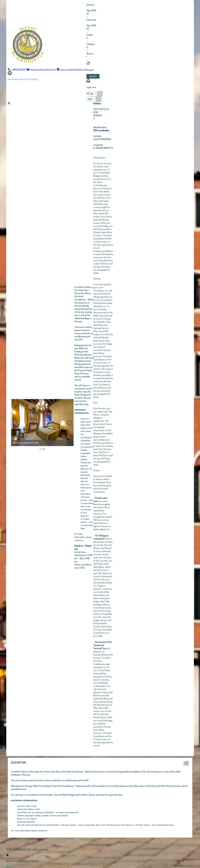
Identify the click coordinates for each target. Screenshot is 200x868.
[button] (93, 76)
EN (92, 94)
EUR (90, 99)
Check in (90, 5)
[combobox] (96, 94)
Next (70, 423)
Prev (15, 423)
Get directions (100, 127)
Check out (91, 20)
